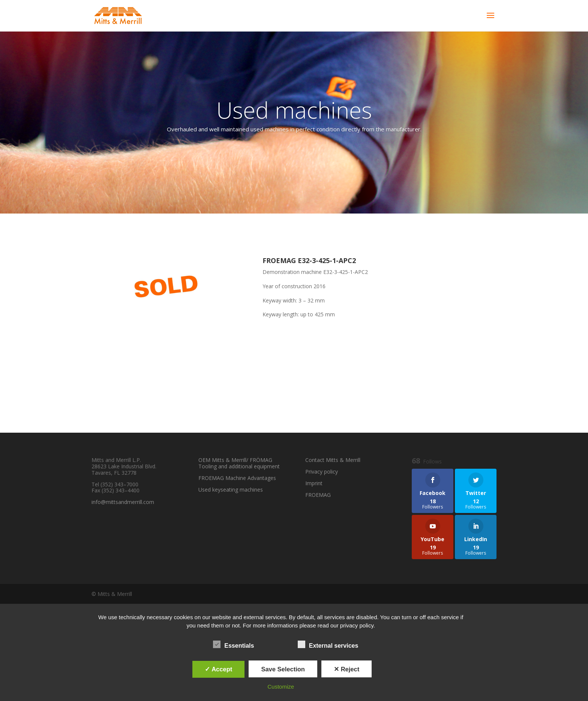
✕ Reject (346, 669)
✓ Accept (218, 669)
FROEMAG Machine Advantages (237, 478)
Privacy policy (322, 472)
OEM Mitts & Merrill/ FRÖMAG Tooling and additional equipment (239, 463)
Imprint (314, 483)
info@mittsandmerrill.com (123, 502)
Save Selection (283, 669)
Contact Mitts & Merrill (333, 460)
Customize (281, 687)
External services (328, 645)
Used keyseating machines (231, 490)
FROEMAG (318, 495)
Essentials (233, 645)
